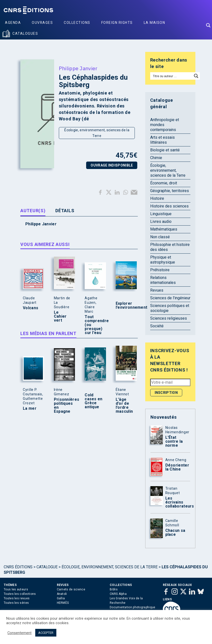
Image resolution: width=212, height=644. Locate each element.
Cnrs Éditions (18, 567)
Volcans (31, 308)
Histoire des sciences (169, 206)
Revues (157, 290)
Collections (77, 23)
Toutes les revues (17, 598)
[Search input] (172, 76)
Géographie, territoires (170, 191)
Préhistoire (160, 270)
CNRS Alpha (118, 594)
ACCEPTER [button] (46, 633)
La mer (30, 408)
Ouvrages (42, 23)
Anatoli (62, 594)
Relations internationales (163, 280)
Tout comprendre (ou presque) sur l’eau (94, 325)
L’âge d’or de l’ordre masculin (124, 406)
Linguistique (161, 214)
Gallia (61, 598)
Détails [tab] (65, 211)
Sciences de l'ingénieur (170, 298)
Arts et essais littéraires (162, 140)
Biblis (114, 589)
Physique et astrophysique (163, 260)
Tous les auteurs (16, 589)
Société (157, 326)
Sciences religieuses (169, 318)
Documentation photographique (132, 607)
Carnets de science (71, 589)
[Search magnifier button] (208, 25)
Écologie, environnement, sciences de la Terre (97, 133)
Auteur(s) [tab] (33, 211)
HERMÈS (63, 603)
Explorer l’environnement (125, 305)
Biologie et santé (165, 150)
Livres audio (161, 221)
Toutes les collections (20, 594)
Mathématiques (164, 229)
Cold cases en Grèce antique (93, 401)
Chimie (156, 158)
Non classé (160, 237)
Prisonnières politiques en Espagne (63, 406)
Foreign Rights (117, 23)
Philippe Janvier (78, 68)
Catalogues (25, 34)
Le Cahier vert (60, 316)
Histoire (157, 198)
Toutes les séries (16, 603)
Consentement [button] (19, 633)
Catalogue (47, 567)
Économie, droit (164, 183)
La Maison (155, 23)
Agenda (13, 23)
